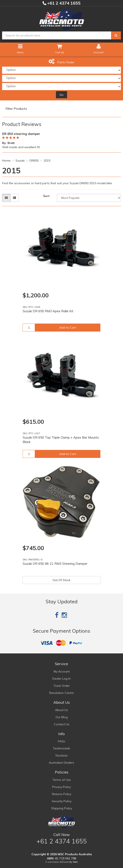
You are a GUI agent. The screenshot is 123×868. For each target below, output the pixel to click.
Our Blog (62, 717)
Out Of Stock (61, 580)
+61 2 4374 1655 (63, 3)
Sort (46, 196)
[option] (61, 140)
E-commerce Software (57, 862)
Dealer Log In (61, 679)
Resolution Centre (61, 693)
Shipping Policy (62, 808)
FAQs (61, 741)
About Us (61, 710)
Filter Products (16, 109)
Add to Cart (68, 328)
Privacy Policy (61, 787)
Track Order (62, 686)
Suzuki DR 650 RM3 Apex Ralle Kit (48, 311)
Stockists (61, 755)
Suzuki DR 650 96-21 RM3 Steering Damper (55, 564)
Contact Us (62, 724)
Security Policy (62, 801)
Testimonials (61, 748)
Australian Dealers (61, 763)
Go (61, 95)
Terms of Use (62, 780)
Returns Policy (62, 794)
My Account (62, 671)
